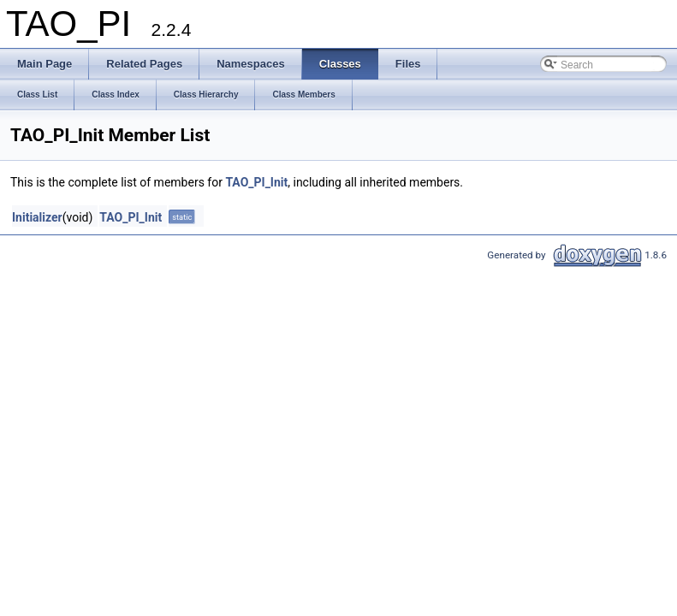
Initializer (37, 217)
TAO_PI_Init (256, 182)
